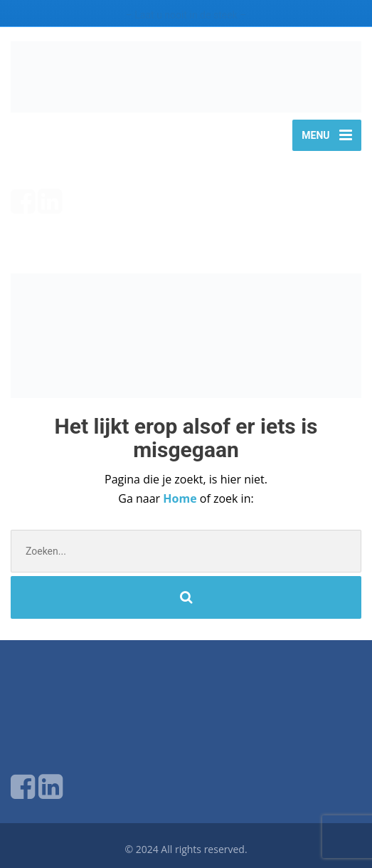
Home (181, 498)
